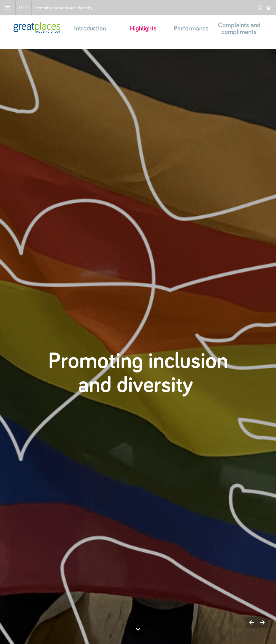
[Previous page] (251, 622)
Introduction (90, 28)
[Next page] (262, 622)
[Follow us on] (268, 8)
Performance (191, 28)
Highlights (143, 28)
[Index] (8, 8)
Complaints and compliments (240, 29)
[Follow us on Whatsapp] (260, 8)
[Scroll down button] (138, 629)
